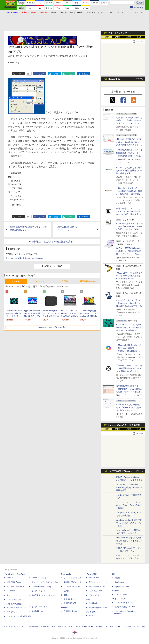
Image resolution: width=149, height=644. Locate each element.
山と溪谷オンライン (71, 599)
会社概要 (99, 627)
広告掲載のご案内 (48, 627)
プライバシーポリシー (84, 627)
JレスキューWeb (96, 591)
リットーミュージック (72, 578)
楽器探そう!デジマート (73, 582)
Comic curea (119, 582)
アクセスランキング (118, 33)
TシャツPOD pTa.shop (124, 602)
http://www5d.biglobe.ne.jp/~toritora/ (25, 258)
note (71, 74)
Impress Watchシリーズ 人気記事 (124, 425)
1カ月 (140, 37)
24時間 (118, 37)
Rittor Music (66, 574)
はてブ (56, 74)
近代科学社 (65, 608)
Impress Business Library (41, 586)
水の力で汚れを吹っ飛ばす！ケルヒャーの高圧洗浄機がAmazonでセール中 (129, 276)
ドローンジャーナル (15, 595)
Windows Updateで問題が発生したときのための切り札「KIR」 (129, 523)
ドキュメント (92, 12)
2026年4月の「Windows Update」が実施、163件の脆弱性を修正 (129, 487)
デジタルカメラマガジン (16, 608)
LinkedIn (85, 74)
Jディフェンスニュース (98, 582)
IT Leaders (11, 591)
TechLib (92, 616)
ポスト (20, 74)
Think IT (10, 578)
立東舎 (66, 591)
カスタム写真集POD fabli (125, 607)
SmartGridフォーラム (40, 578)
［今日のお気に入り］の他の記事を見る (52, 242)
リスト (29, 74)
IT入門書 (64, 281)
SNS (103, 12)
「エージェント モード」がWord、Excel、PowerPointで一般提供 (129, 505)
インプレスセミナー (39, 591)
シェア (42, 74)
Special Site (114, 79)
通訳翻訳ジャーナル (97, 586)
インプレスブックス (39, 607)
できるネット (12, 612)
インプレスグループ (114, 627)
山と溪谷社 (65, 595)
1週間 (129, 37)
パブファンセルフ (121, 594)
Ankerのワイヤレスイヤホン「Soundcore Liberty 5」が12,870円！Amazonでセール (129, 303)
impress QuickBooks (122, 586)
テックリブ (91, 612)
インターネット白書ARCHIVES (19, 616)
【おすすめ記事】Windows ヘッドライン (126, 471)
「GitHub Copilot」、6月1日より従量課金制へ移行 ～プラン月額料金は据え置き (129, 368)
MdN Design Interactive (98, 608)
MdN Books (94, 603)
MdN (88, 600)
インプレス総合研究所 (16, 586)
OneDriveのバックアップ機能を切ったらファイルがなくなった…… (129, 541)
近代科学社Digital (70, 611)
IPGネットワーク (118, 599)
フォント (120, 12)
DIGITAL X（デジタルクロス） (44, 595)
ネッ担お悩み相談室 (15, 600)
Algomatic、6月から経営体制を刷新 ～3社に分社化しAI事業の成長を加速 (129, 170)
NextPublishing (37, 611)
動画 (110, 12)
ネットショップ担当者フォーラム (45, 582)
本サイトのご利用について (14, 627)
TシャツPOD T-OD (72, 586)
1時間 (107, 37)
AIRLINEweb (94, 578)
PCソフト (40, 281)
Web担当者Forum (14, 582)
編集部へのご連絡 (65, 627)
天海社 (117, 578)
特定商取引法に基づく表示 (135, 627)
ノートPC (16, 281)
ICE (113, 574)
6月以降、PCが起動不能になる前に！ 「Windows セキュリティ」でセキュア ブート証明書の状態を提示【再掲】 (129, 123)
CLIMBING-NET (70, 603)
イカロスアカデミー (97, 595)
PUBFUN (115, 591)
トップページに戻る (52, 266)
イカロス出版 (91, 574)
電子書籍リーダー (88, 281)
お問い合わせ (33, 627)
